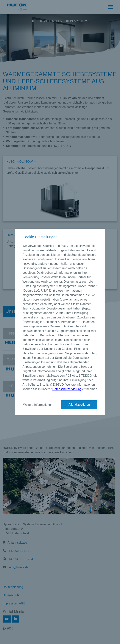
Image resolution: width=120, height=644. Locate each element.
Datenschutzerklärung (67, 389)
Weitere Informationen (38, 405)
